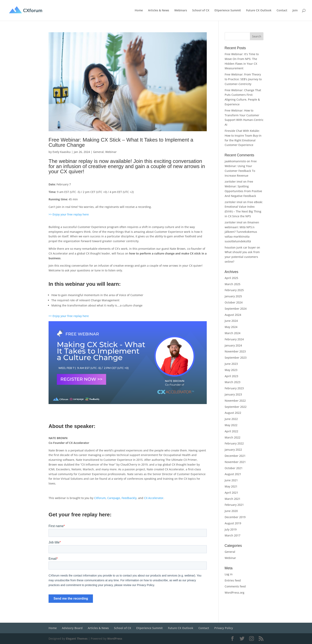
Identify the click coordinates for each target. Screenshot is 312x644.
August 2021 (233, 474)
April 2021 (231, 493)
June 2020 (231, 511)
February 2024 (234, 339)
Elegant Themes (77, 639)
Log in (229, 574)
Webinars (181, 11)
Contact (282, 11)
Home (139, 11)
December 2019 (235, 517)
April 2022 (231, 431)
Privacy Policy (224, 628)
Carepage (114, 498)
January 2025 (233, 296)
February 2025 (234, 290)
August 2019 (233, 523)
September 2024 (236, 309)
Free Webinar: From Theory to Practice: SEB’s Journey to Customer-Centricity (243, 79)
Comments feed (235, 586)
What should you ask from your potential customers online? (242, 257)
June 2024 (231, 321)
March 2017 (233, 535)
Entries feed (233, 580)
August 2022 (233, 413)
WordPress (115, 639)
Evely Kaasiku (62, 152)
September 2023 (236, 358)
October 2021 (234, 468)
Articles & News (159, 11)
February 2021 (234, 505)
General (98, 152)
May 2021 (231, 486)
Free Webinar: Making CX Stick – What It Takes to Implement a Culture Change (121, 142)
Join (295, 11)
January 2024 (233, 345)
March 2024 (233, 333)
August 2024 (233, 315)
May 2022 (231, 425)
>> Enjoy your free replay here (69, 214)
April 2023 (231, 376)
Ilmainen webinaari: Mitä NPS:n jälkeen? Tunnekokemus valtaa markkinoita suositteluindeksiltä (242, 232)
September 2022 (236, 407)
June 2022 (231, 419)
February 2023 (234, 388)
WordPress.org (234, 593)
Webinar (111, 152)
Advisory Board (72, 628)
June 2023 (231, 364)
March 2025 (233, 284)
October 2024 (234, 302)
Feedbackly (129, 498)
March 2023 (233, 382)
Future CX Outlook (259, 11)
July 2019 (231, 529)
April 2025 (231, 278)
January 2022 (233, 450)
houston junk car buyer (240, 247)
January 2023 (233, 394)
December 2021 (235, 456)
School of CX (201, 11)
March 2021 (233, 499)
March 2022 (233, 437)
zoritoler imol (234, 182)
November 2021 (235, 462)
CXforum (100, 498)
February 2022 (234, 443)
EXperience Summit (228, 11)
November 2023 (235, 351)
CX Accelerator (154, 498)
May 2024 (231, 327)
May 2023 (231, 370)
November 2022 (235, 401)
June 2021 (231, 480)
